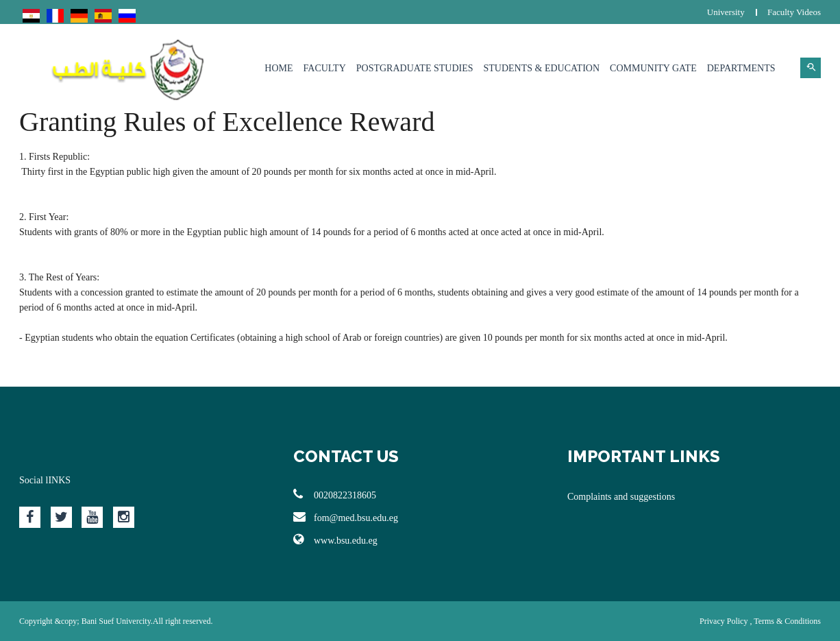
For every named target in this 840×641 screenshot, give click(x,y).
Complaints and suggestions (621, 497)
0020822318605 (335, 494)
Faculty (325, 68)
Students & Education (542, 68)
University (726, 12)
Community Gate (653, 68)
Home (279, 68)
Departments (741, 68)
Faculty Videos (794, 12)
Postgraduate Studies (415, 68)
